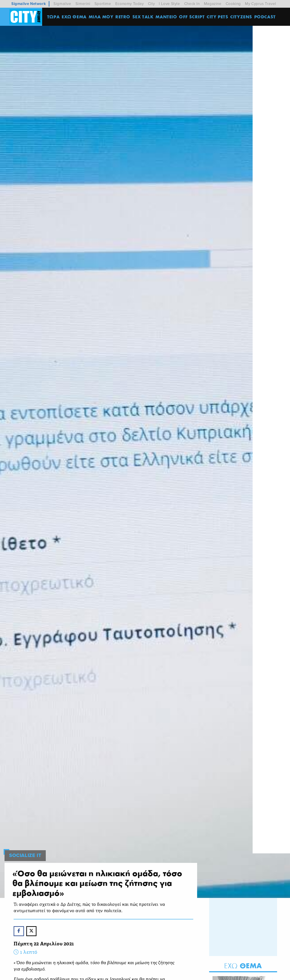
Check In (192, 4)
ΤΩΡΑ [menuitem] (54, 17)
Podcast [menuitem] (266, 17)
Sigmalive (62, 4)
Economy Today (130, 4)
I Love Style (169, 4)
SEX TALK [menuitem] (144, 17)
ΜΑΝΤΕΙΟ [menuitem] (167, 17)
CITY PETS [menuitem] (218, 17)
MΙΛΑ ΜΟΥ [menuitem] (102, 17)
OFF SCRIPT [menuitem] (193, 17)
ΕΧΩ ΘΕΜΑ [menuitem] (75, 17)
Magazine (213, 4)
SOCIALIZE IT (25, 848)
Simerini (83, 4)
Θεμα (243, 958)
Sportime (103, 4)
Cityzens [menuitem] (242, 17)
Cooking (233, 4)
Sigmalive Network (29, 4)
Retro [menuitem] (124, 17)
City (151, 4)
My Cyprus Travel (261, 4)
